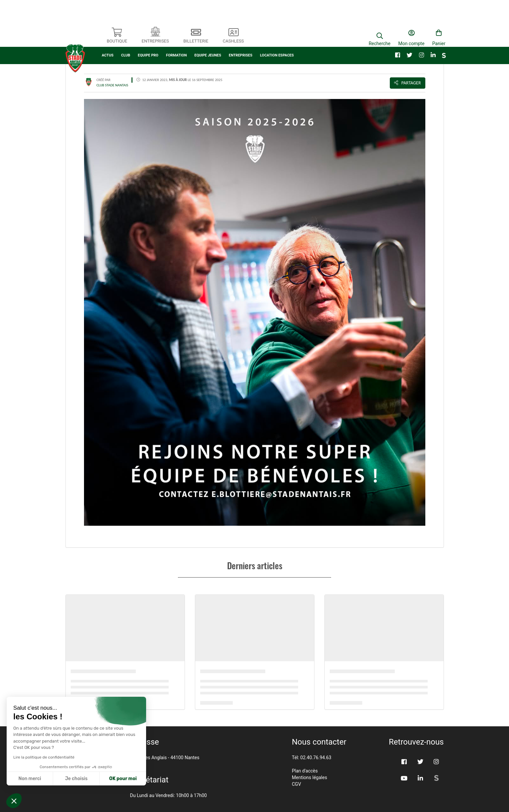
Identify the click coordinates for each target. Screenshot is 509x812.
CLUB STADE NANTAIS (113, 85)
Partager (408, 83)
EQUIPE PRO (148, 39)
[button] (14, 801)
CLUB (126, 39)
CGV (297, 784)
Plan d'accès (305, 771)
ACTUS (108, 39)
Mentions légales (309, 777)
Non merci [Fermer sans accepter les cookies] (30, 779)
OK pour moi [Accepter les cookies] (123, 779)
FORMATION (176, 39)
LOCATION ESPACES (277, 39)
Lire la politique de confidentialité (44, 757)
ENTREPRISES (241, 39)
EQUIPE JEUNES (208, 39)
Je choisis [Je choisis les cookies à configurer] (76, 779)
